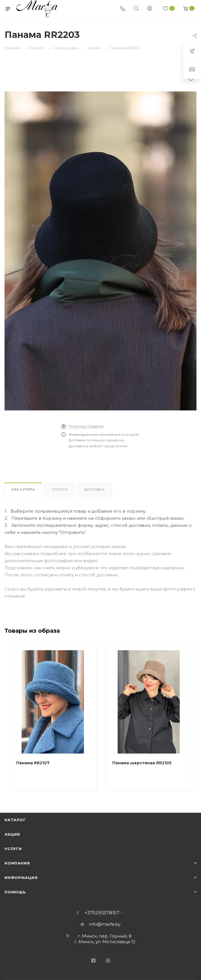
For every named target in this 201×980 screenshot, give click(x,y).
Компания (17, 863)
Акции (12, 834)
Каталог (15, 820)
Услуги (13, 849)
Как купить (23, 489)
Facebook (93, 961)
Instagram (108, 961)
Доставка (95, 489)
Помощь (15, 892)
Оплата (60, 489)
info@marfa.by (105, 924)
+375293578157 (102, 913)
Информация (21, 878)
